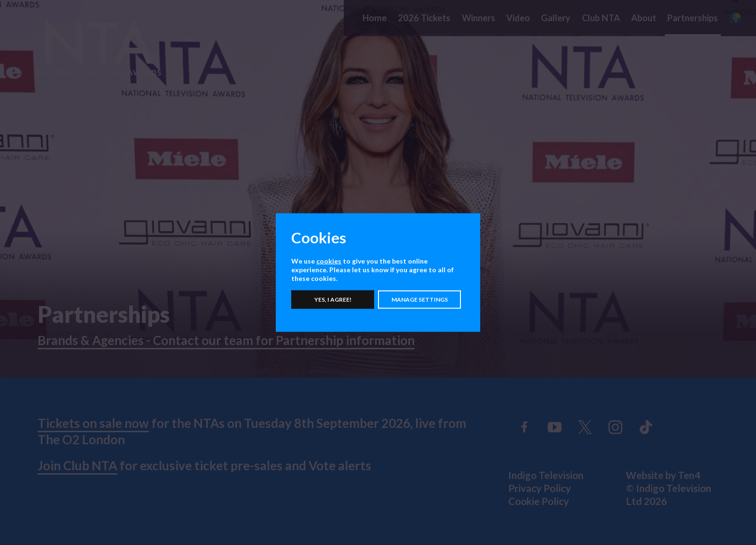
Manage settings (420, 299)
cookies (329, 260)
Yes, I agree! (333, 299)
